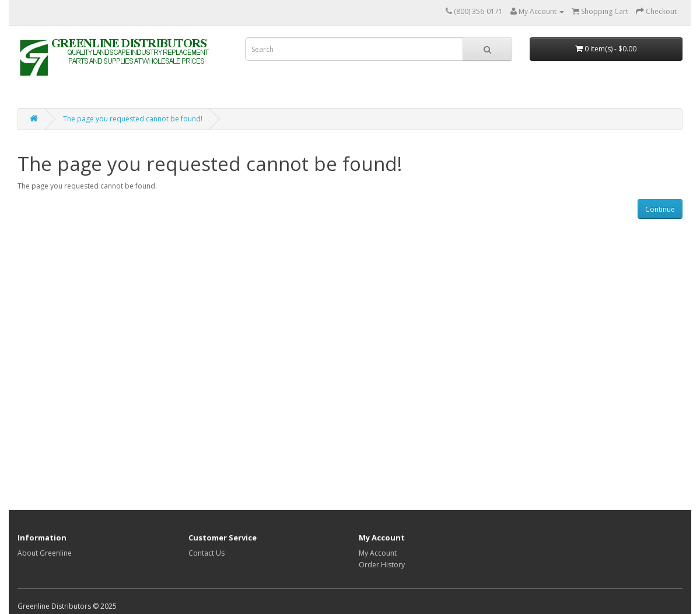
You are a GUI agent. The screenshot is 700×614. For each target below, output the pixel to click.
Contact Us (206, 553)
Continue (660, 209)
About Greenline (45, 553)
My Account (378, 553)
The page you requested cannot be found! (133, 119)
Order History (382, 565)
